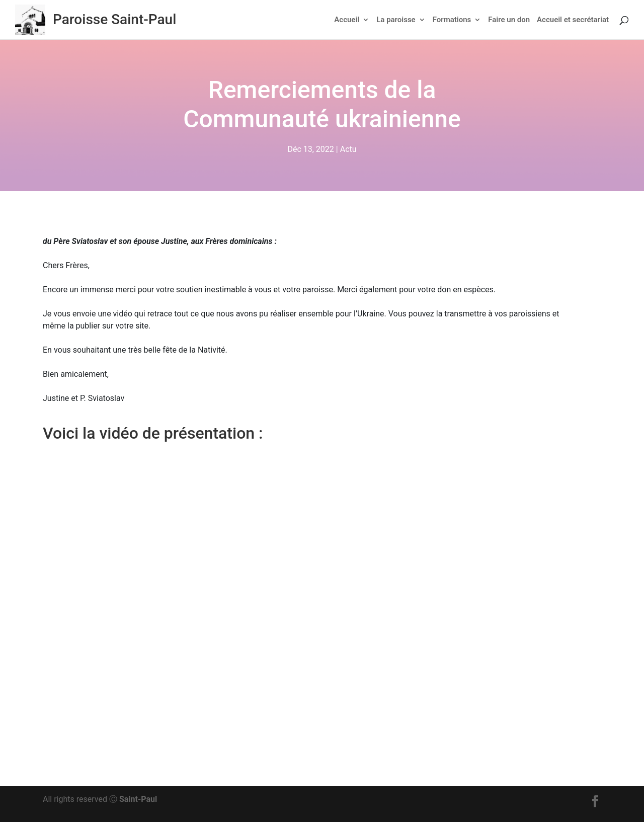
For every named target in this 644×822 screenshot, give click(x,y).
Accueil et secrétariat (573, 20)
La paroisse (396, 20)
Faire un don (509, 20)
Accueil (347, 20)
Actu (348, 150)
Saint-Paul (138, 799)
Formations (452, 20)
